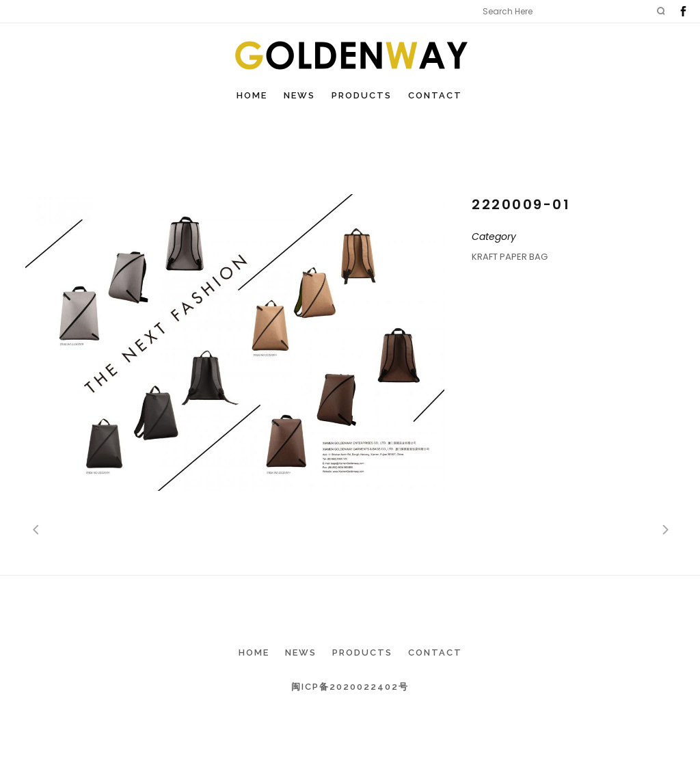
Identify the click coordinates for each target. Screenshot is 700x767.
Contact (435, 652)
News (301, 652)
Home (254, 652)
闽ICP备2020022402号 (350, 687)
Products (362, 652)
